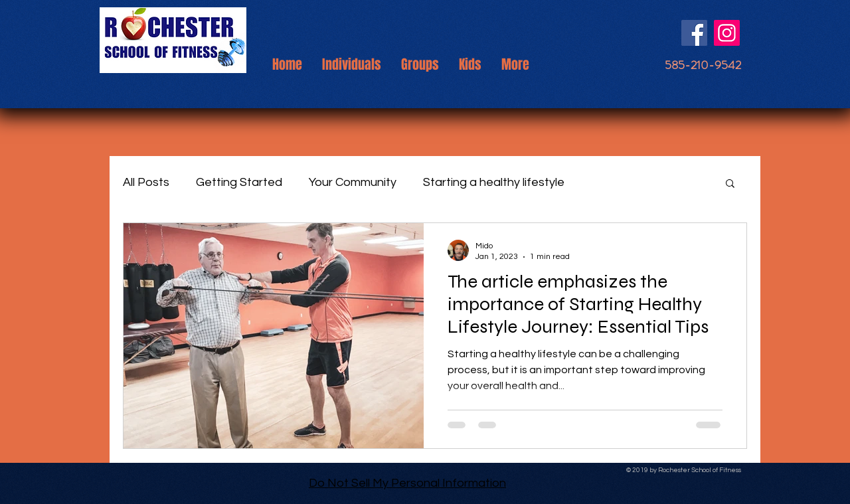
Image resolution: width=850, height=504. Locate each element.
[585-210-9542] (703, 65)
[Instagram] (727, 33)
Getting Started (239, 182)
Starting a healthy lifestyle (494, 182)
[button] (730, 184)
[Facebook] (694, 33)
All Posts (146, 182)
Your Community (353, 182)
